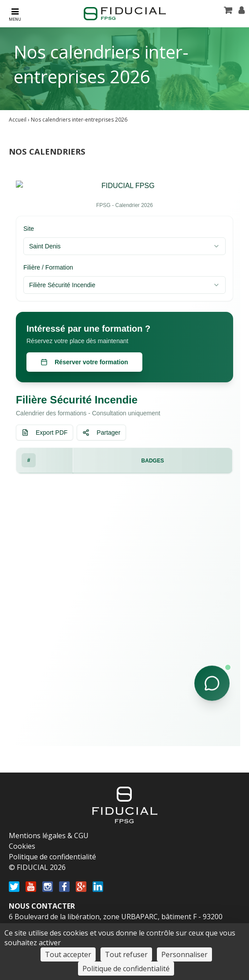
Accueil (18, 120)
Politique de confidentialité (52, 857)
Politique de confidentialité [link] (126, 969)
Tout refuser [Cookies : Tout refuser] (126, 954)
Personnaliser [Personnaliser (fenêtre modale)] (184, 954)
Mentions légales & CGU (49, 836)
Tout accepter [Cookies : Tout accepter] (68, 954)
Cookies (22, 846)
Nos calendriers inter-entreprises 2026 (79, 120)
